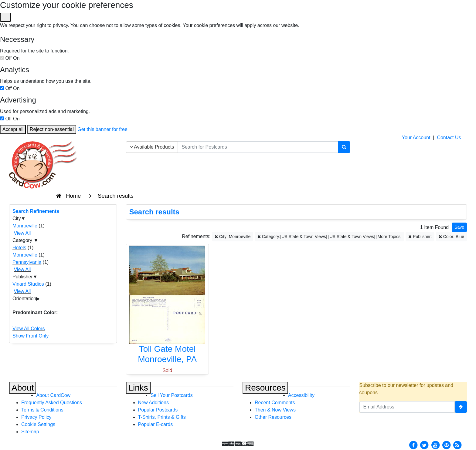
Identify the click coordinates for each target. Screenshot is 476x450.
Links (138, 388)
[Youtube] (435, 445)
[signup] (461, 407)
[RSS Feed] (457, 445)
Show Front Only (31, 336)
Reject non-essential (52, 129)
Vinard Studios (28, 284)
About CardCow (53, 395)
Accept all (13, 129)
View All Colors (29, 329)
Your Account (416, 138)
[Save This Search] (459, 227)
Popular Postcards (158, 410)
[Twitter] (424, 445)
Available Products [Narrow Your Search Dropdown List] (152, 147)
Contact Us (449, 138)
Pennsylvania (27, 262)
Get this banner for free (102, 129)
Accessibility (301, 395)
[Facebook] (413, 445)
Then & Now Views (275, 410)
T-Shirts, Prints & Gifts (162, 417)
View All (22, 233)
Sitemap (30, 432)
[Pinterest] (447, 445)
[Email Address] (407, 407)
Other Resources (273, 417)
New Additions (153, 403)
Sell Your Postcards (172, 395)
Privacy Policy (36, 417)
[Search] (344, 147)
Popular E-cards (156, 424)
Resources (265, 388)
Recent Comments (275, 403)
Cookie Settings (38, 424)
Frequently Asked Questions (52, 403)
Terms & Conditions (42, 410)
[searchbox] (258, 147)
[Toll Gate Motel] (167, 306)
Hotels (19, 248)
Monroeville (25, 226)
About (23, 388)
